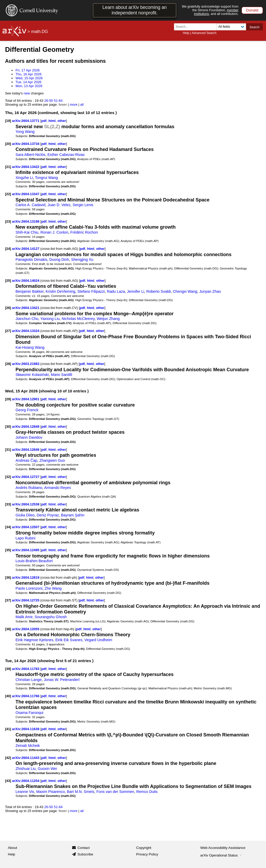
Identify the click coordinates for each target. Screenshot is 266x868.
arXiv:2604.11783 (26, 669)
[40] (8, 696)
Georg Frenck (27, 410)
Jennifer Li (136, 291)
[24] (8, 249)
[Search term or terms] (197, 27)
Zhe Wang (53, 588)
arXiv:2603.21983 (26, 364)
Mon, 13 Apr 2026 (29, 86)
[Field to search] (231, 27)
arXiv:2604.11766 (26, 696)
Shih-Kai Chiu (27, 232)
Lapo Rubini (25, 538)
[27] (8, 331)
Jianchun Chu (27, 319)
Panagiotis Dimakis (31, 260)
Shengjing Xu (82, 260)
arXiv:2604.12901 (26, 399)
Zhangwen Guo (52, 460)
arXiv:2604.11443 (26, 758)
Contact (83, 848)
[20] (8, 144)
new (27, 93)
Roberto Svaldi (158, 291)
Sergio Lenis (83, 205)
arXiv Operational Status (221, 855)
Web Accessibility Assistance (223, 848)
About (12, 848)
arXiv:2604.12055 (26, 629)
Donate (252, 10)
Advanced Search (204, 33)
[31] (8, 450)
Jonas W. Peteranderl (62, 680)
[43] (8, 781)
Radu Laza (116, 291)
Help (186, 33)
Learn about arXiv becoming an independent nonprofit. (135, 10)
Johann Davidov (29, 437)
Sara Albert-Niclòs (30, 155)
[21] (8, 167)
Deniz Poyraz (48, 515)
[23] (8, 221)
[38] (8, 629)
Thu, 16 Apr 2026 (28, 74)
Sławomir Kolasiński (32, 375)
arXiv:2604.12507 (26, 527)
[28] (8, 364)
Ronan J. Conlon (54, 232)
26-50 (49, 101)
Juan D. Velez (59, 205)
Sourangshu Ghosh (51, 617)
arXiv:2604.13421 (26, 308)
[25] (8, 281)
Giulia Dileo (25, 515)
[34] (8, 527)
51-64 (58, 101)
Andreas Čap (26, 460)
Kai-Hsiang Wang (30, 347)
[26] (8, 308)
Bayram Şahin (73, 515)
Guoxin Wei (47, 769)
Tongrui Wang (46, 178)
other (62, 121)
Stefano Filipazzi (91, 291)
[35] (8, 550)
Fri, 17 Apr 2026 (28, 70)
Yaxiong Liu (50, 319)
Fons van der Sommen (115, 792)
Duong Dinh (59, 260)
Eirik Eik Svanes (69, 640)
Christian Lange (29, 680)
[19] (8, 121)
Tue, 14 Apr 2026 (28, 82)
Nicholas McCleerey (78, 319)
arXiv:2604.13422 (26, 167)
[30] (8, 427)
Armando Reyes (57, 488)
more (74, 105)
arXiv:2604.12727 (26, 477)
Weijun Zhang (108, 319)
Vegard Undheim (98, 640)
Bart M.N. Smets (81, 792)
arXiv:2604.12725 (26, 600)
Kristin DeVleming (60, 291)
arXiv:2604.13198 (26, 221)
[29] (8, 399)
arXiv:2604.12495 (26, 550)
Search (254, 27)
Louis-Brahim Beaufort (34, 561)
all (82, 105)
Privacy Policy (147, 854)
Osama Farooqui (29, 713)
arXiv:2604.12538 (26, 504)
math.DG (40, 32)
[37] (8, 600)
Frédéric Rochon (84, 232)
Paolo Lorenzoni (29, 588)
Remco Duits (147, 792)
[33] (8, 504)
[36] (8, 577)
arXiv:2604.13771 (26, 121)
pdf (44, 121)
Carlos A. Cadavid (30, 205)
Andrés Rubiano (29, 488)
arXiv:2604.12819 (26, 577)
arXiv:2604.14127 (26, 249)
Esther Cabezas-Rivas (66, 155)
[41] (8, 729)
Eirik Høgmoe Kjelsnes (34, 640)
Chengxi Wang (185, 291)
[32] (8, 477)
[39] (8, 669)
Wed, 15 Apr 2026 (29, 78)
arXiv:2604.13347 (26, 194)
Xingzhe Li (24, 178)
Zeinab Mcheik (28, 746)
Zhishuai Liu (26, 769)
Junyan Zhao (210, 291)
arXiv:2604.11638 (26, 729)
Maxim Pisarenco (50, 792)
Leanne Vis (25, 792)
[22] (8, 194)
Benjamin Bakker (29, 291)
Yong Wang (25, 132)
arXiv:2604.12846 (26, 450)
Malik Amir (24, 617)
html (52, 121)
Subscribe (85, 854)
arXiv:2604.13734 (26, 144)
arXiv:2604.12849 (26, 427)
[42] (8, 758)
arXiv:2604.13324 (26, 331)
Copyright (144, 848)
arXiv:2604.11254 (26, 781)
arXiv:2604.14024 (26, 281)
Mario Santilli (62, 375)
